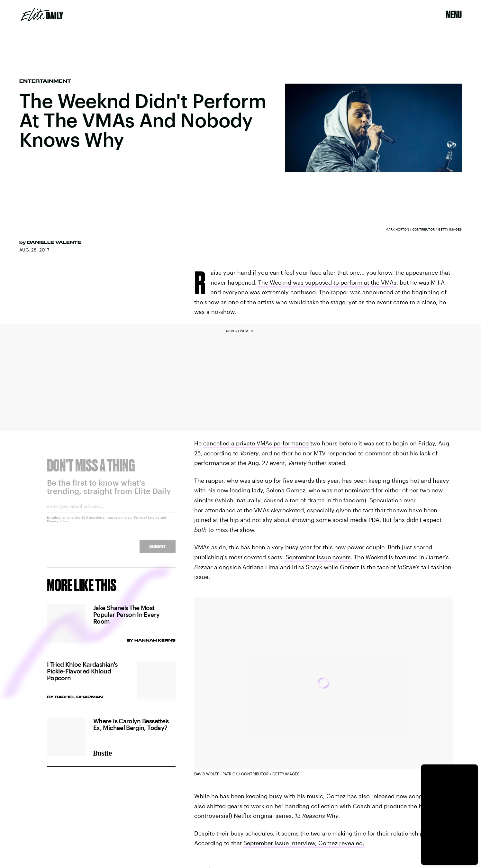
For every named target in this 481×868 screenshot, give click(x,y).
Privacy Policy (58, 525)
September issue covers (317, 557)
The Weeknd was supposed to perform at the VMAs (327, 282)
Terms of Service (147, 522)
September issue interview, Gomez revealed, (304, 843)
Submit (158, 550)
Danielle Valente (54, 242)
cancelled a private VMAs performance (256, 443)
